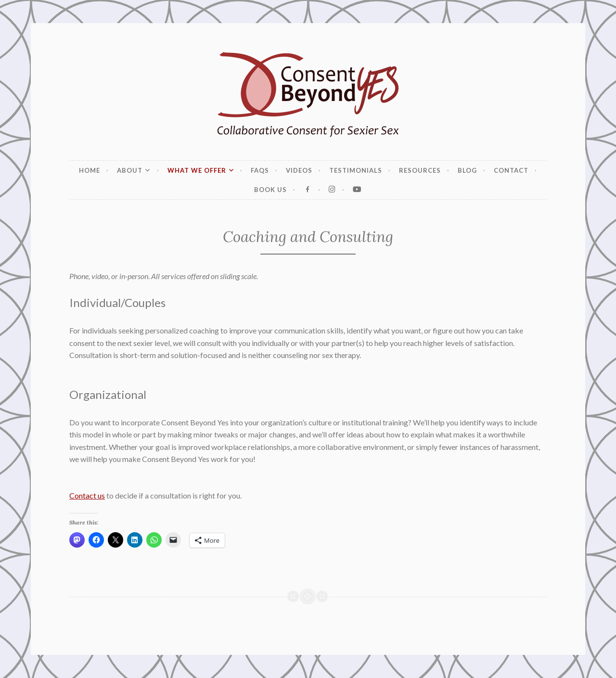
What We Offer (197, 170)
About (130, 170)
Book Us (270, 190)
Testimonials (356, 170)
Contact (511, 170)
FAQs (260, 170)
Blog (467, 170)
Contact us (87, 495)
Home (90, 170)
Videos (299, 170)
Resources (420, 170)
